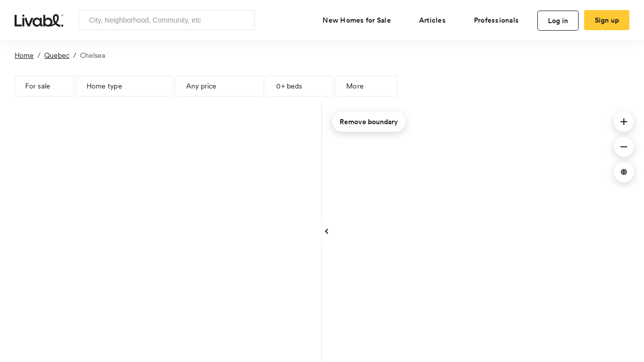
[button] (624, 122)
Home (24, 55)
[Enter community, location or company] (167, 20)
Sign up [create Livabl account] (607, 20)
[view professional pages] (500, 20)
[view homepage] (39, 20)
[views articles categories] (436, 20)
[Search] (243, 20)
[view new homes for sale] (361, 20)
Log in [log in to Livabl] (558, 21)
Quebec (57, 55)
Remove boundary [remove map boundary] (369, 122)
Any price (202, 86)
